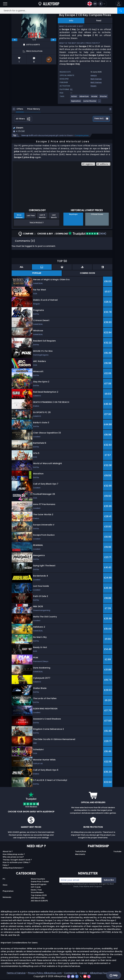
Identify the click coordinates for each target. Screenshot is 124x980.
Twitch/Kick (81, 852)
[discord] (73, 977)
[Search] (121, 11)
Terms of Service (16, 973)
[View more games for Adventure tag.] (84, 97)
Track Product (37, 223)
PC (4, 879)
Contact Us (71, 973)
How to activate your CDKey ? (16, 863)
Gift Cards (36, 887)
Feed (99, 21)
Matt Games (96, 79)
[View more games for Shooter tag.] (103, 97)
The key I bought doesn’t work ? (17, 860)
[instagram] (89, 977)
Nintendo (7, 898)
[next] (53, 40)
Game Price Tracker (40, 882)
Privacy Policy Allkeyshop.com (45, 973)
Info (71, 21)
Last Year (31, 216)
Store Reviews (37, 893)
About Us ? (8, 852)
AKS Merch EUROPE (39, 901)
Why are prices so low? (13, 857)
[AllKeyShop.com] (49, 4)
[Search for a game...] (62, 11)
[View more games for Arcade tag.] (94, 97)
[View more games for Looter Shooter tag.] (90, 102)
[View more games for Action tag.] (74, 97)
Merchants (80, 855)
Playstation (8, 891)
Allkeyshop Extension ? (13, 868)
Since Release (19, 217)
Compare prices (82, 136)
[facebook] (77, 977)
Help (114, 975)
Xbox (5, 885)
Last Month (54, 217)
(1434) (87, 234)
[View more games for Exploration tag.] (76, 102)
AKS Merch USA (38, 898)
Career (83, 973)
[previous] (15, 40)
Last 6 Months (42, 217)
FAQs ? (6, 865)
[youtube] (85, 977)
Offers (18, 109)
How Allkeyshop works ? (14, 855)
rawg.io (94, 75)
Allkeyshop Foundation (103, 973)
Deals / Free (36, 890)
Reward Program (39, 885)
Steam (93, 86)
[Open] (5, 4)
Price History (31, 109)
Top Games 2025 (39, 896)
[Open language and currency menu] (96, 4)
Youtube (117, 852)
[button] (119, 4)
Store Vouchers (38, 879)
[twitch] (69, 977)
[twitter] (81, 977)
